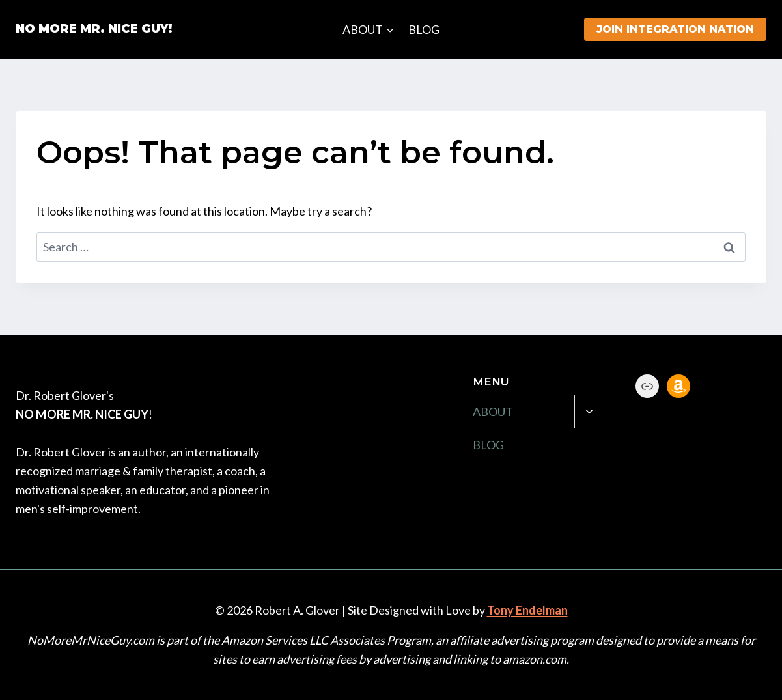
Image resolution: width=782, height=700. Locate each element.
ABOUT (493, 412)
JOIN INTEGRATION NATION (675, 29)
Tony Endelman (527, 610)
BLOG (424, 29)
